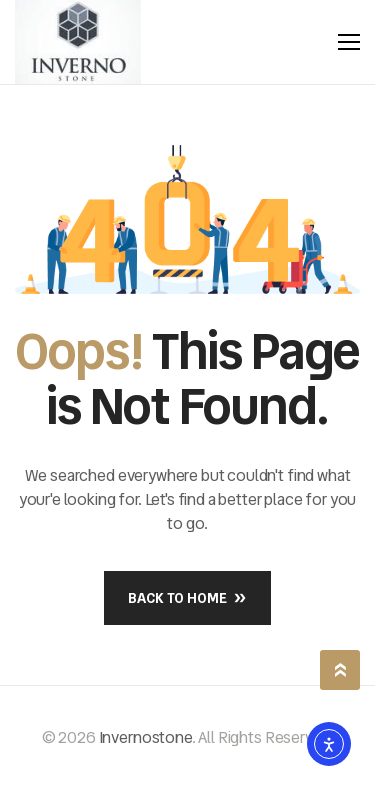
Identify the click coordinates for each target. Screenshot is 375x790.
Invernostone (145, 737)
